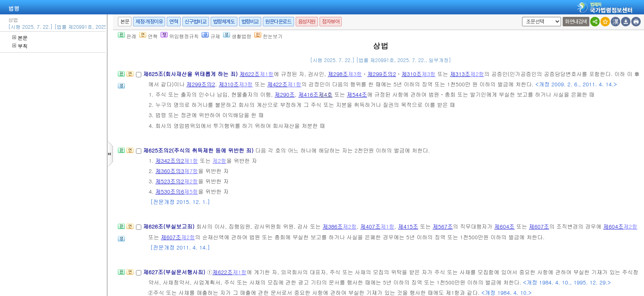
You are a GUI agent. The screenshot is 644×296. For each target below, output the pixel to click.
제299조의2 (382, 74)
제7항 (191, 171)
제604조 (505, 226)
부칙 (20, 46)
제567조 (443, 226)
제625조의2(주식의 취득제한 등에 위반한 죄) (199, 150)
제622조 (250, 74)
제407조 (370, 226)
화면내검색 (576, 22)
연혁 (174, 22)
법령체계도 (224, 22)
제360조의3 (170, 171)
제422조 (277, 84)
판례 (127, 36)
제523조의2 (170, 181)
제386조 (332, 226)
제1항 (267, 74)
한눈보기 (268, 36)
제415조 (408, 226)
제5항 (191, 191)
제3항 (355, 74)
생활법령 (237, 36)
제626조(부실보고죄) (169, 226)
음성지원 (307, 22)
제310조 (411, 74)
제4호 (325, 94)
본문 (20, 38)
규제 (211, 36)
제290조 (284, 94)
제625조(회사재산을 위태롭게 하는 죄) (191, 74)
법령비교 (250, 22)
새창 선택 (521, 17)
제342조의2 (170, 161)
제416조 (308, 94)
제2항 (477, 74)
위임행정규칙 (180, 36)
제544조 (357, 94)
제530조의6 (170, 191)
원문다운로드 (278, 22)
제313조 (460, 74)
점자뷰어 (331, 22)
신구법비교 (196, 22)
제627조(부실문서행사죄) (175, 272)
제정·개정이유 (149, 22)
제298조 (338, 74)
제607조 (539, 226)
